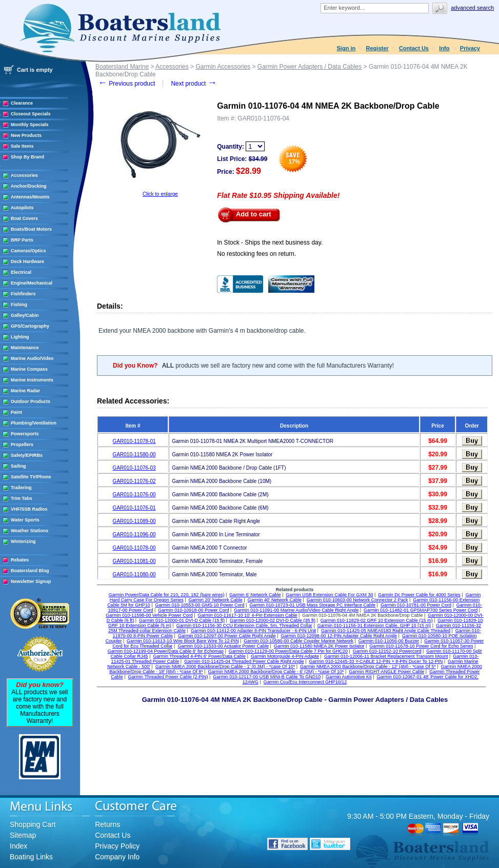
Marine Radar (25, 391)
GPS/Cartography (30, 326)
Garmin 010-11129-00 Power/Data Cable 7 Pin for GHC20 (288, 651)
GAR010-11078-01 (134, 441)
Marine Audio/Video (32, 358)
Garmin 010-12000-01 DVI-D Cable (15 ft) (182, 620)
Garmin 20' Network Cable (216, 600)
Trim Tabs (22, 498)
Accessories (24, 175)
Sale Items (22, 146)
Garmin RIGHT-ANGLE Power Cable (386, 672)
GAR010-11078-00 (134, 548)
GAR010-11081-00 (134, 561)
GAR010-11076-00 (134, 494)
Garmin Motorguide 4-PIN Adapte (285, 656)
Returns (107, 824)
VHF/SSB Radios (29, 509)
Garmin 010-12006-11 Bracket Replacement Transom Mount (386, 656)
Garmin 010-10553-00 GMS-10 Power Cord (200, 605)
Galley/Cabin (25, 315)
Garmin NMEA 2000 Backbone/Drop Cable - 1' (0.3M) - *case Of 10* (225, 667)
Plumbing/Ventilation (34, 423)
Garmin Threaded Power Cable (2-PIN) (168, 677)
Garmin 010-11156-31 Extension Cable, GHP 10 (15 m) (374, 625)
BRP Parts (22, 240)
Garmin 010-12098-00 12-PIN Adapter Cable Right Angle (339, 636)
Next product (194, 84)
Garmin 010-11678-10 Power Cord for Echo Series (421, 646)
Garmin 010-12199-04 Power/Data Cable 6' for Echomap (166, 651)
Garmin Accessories (223, 67)
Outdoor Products (31, 401)
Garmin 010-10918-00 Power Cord (193, 610)
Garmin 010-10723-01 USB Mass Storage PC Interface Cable (312, 605)
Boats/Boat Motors (31, 229)
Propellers (22, 445)
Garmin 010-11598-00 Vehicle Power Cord (149, 615)
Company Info (117, 857)
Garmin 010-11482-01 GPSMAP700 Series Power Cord (421, 610)
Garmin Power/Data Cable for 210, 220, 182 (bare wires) (167, 595)
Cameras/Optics (28, 251)
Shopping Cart (33, 824)
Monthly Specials (30, 125)
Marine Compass (29, 369)
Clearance (22, 103)
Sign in (346, 48)
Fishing (19, 305)
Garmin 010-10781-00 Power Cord (416, 605)
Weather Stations (29, 531)
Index (18, 846)
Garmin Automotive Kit (349, 677)
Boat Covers (24, 218)
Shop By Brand (27, 157)
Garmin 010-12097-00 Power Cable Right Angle (227, 636)
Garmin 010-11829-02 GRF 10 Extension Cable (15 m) (377, 620)
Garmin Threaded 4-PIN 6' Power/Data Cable (199, 656)
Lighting (20, 337)
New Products (26, 135)
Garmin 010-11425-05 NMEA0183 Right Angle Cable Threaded (386, 631)
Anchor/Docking (29, 186)
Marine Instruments (32, 380)
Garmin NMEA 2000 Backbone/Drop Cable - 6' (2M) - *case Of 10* (276, 672)
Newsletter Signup (31, 581)
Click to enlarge (160, 194)
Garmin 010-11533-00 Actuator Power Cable (223, 646)
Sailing (18, 466)
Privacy (470, 48)
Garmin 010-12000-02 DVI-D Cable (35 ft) (273, 620)
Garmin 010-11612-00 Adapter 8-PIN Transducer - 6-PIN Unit (253, 631)
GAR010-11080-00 (134, 574)
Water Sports (25, 520)
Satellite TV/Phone (31, 477)
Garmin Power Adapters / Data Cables (310, 67)
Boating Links (31, 857)
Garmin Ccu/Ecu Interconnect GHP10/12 (305, 682)
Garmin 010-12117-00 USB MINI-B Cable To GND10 (267, 677)
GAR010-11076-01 (134, 508)
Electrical (21, 272)
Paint (16, 412)
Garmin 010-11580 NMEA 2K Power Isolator (319, 646)
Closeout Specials (31, 114)
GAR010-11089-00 (134, 521)
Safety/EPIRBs (27, 455)
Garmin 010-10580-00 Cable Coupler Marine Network (298, 641)
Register (377, 48)
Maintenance (25, 348)
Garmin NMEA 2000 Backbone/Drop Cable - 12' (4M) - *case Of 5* (368, 667)
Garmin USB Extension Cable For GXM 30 (329, 595)
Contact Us (414, 48)
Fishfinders (23, 294)
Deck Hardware (27, 261)
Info (444, 48)
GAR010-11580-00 (134, 455)
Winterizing (23, 541)
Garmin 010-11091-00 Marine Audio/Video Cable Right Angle (296, 610)
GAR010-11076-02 (134, 481)
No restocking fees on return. (256, 254)
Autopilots (22, 208)
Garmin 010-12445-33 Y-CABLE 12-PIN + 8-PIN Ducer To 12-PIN (376, 661)
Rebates (20, 560)
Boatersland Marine (122, 67)
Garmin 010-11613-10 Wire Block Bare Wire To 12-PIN (183, 641)
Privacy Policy (117, 846)
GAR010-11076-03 (134, 468)
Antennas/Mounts (30, 197)
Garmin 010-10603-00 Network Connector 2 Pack (357, 600)
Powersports (25, 434)
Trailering (21, 488)
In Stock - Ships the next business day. (270, 243)
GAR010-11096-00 (134, 534)
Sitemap (23, 835)
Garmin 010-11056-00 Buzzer (389, 641)
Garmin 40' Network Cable (275, 600)
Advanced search (472, 8)
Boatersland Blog (30, 571)
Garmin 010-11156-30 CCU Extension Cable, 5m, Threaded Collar (244, 625)
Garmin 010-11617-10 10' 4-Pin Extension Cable (248, 615)
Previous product (126, 84)
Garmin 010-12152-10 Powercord (387, 651)
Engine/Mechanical (32, 283)
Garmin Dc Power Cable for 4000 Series (419, 595)
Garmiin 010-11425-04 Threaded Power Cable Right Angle (244, 661)
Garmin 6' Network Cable (255, 595)
